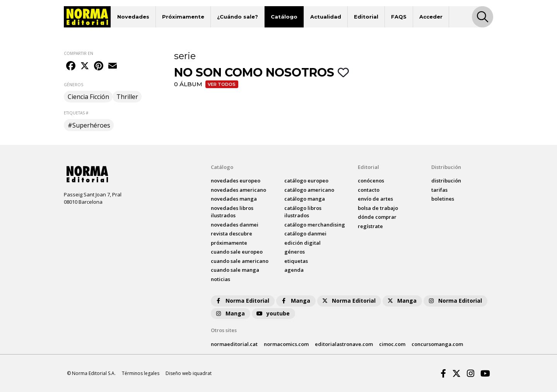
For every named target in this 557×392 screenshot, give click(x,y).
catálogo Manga (305, 199)
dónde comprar (377, 217)
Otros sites (224, 330)
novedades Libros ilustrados (232, 212)
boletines (443, 199)
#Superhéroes (89, 125)
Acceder (431, 17)
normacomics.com (286, 344)
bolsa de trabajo (378, 208)
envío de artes (375, 199)
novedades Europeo (236, 181)
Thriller (127, 97)
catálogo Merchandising (315, 225)
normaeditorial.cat (234, 344)
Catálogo (284, 17)
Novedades (133, 17)
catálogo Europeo (306, 181)
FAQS (399, 17)
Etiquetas (296, 261)
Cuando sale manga (235, 270)
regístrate (370, 226)
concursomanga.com (437, 344)
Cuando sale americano (240, 261)
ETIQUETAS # (76, 113)
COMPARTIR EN (79, 53)
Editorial (366, 17)
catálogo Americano (309, 190)
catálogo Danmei (305, 233)
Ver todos (222, 84)
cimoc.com (392, 344)
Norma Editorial (242, 301)
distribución (446, 181)
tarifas (439, 190)
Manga (295, 301)
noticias (220, 279)
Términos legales (141, 373)
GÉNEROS (73, 85)
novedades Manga (234, 199)
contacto (369, 190)
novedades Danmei (235, 225)
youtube (273, 313)
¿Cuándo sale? (237, 17)
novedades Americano (238, 190)
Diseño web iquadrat (189, 373)
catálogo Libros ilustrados (303, 212)
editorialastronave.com (344, 344)
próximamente (229, 243)
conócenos (371, 181)
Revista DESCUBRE (232, 233)
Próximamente (183, 17)
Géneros (295, 252)
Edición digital (302, 243)
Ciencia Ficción (88, 97)
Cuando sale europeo (237, 252)
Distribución (446, 167)
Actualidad (326, 17)
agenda (294, 270)
